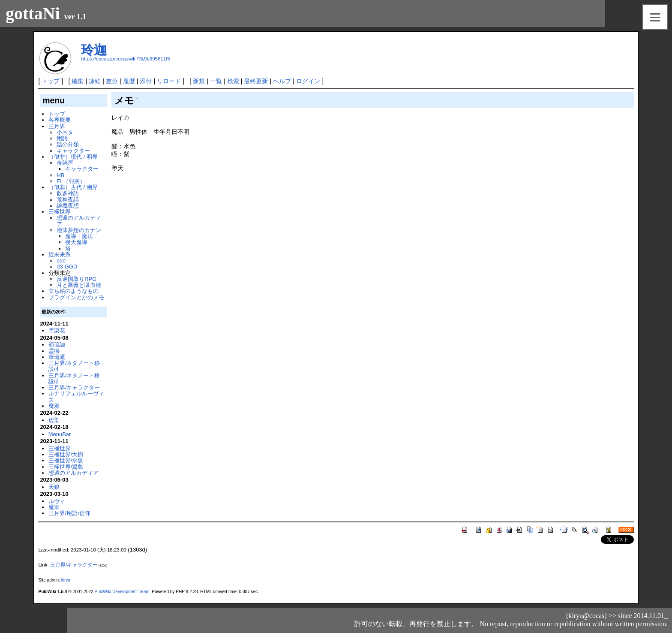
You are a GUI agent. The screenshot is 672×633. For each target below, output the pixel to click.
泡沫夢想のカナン (79, 230)
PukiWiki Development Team (122, 592)
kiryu (66, 580)
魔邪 (54, 406)
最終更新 (256, 81)
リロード (169, 81)
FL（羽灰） (71, 181)
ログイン (308, 81)
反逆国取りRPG (76, 279)
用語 (62, 138)
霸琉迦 (57, 345)
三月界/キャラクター (74, 387)
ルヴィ (57, 501)
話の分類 (68, 144)
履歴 (129, 81)
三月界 (57, 126)
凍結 (95, 81)
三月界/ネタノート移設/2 (74, 378)
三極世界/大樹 (66, 454)
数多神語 (68, 193)
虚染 (54, 420)
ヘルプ (282, 81)
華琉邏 (57, 357)
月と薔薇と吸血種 (79, 285)
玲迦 (94, 50)
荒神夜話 (68, 200)
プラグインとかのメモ (76, 297)
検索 (233, 81)
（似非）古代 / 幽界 (73, 187)
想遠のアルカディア (79, 221)
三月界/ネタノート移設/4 (74, 366)
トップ (51, 81)
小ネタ (65, 132)
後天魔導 (76, 242)
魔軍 (54, 507)
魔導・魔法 (79, 236)
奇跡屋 (65, 163)
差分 (112, 81)
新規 (199, 81)
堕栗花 (57, 330)
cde (61, 261)
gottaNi (33, 14)
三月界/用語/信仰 (69, 513)
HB (60, 175)
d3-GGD (67, 267)
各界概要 (60, 120)
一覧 (216, 81)
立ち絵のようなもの (73, 291)
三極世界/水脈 (66, 460)
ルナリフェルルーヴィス (76, 396)
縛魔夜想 (68, 206)
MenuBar (60, 434)
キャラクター (73, 151)
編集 (78, 81)
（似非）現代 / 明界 (73, 157)
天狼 (54, 487)
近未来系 (60, 255)
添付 (146, 81)
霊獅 (54, 351)
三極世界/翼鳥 (66, 467)
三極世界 (60, 212)
